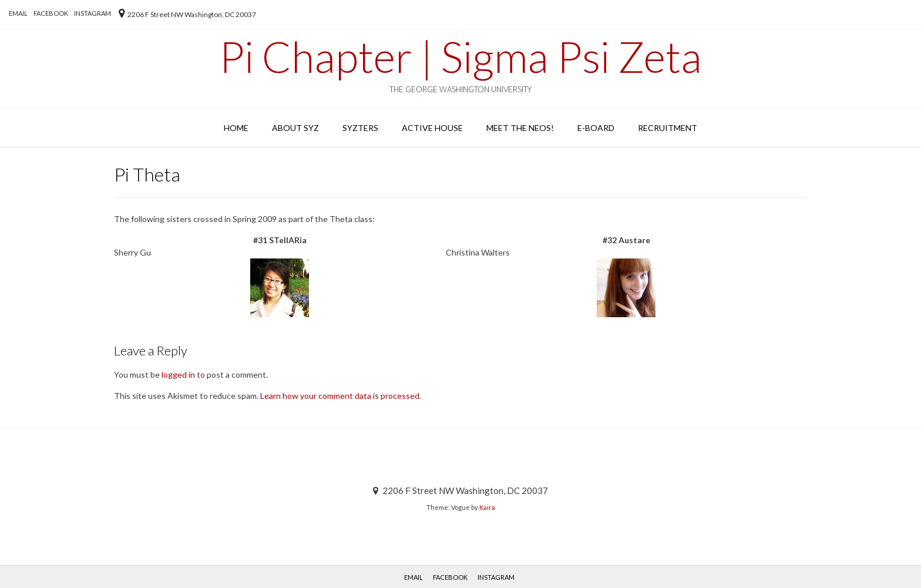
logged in (178, 374)
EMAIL (18, 13)
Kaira (487, 507)
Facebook (51, 13)
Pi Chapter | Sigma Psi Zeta (460, 56)
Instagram (93, 13)
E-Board (596, 128)
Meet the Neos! (520, 128)
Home (236, 128)
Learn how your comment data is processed (340, 396)
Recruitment (668, 128)
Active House (432, 128)
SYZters (360, 128)
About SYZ (295, 128)
